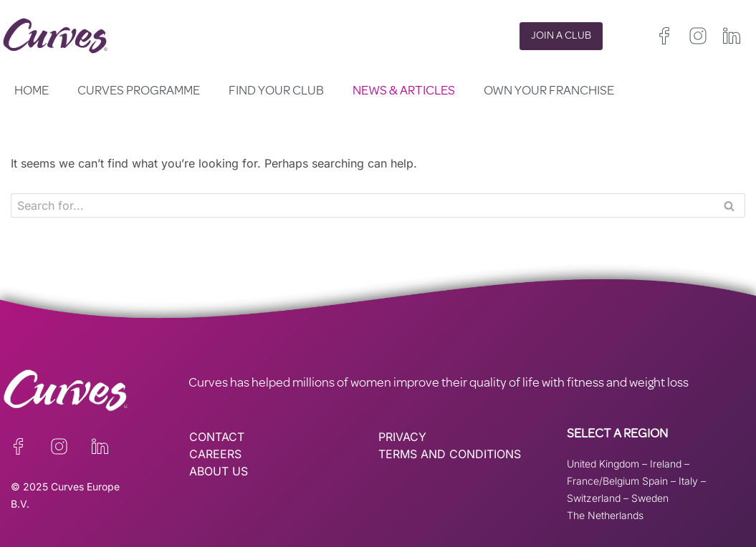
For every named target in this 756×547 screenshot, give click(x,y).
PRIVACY (402, 437)
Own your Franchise (549, 92)
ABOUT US (219, 471)
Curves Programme (139, 92)
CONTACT (217, 437)
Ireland (666, 464)
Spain (655, 481)
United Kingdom (603, 464)
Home (32, 92)
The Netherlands (605, 515)
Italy (688, 481)
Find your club (276, 92)
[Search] (362, 205)
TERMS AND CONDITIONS (450, 454)
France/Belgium (603, 481)
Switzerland (594, 498)
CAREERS (215, 454)
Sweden (650, 498)
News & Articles (404, 92)
